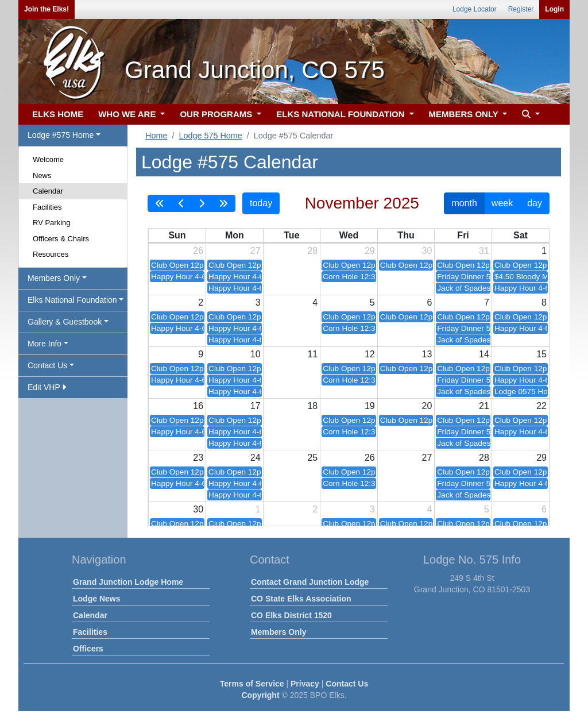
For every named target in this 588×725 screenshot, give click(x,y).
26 (198, 251)
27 (256, 251)
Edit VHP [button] (47, 387)
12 (370, 354)
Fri (463, 235)
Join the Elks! (47, 9)
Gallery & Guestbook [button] (65, 322)
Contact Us (347, 684)
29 (370, 251)
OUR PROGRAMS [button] (217, 114)
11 (312, 354)
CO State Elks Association (301, 599)
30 (427, 251)
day (535, 203)
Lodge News (96, 599)
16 (198, 406)
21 (484, 406)
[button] (529, 115)
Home (156, 136)
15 (541, 354)
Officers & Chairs (61, 239)
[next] (202, 203)
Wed (349, 235)
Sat (521, 235)
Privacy (305, 684)
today (261, 203)
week (502, 203)
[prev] (181, 203)
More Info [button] (45, 344)
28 (312, 251)
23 (198, 458)
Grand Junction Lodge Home (128, 582)
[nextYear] (223, 203)
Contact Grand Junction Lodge (310, 582)
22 (541, 406)
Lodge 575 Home (210, 136)
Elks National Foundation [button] (72, 300)
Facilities (47, 207)
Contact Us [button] (47, 365)
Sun (177, 235)
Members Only (278, 632)
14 (484, 354)
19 (370, 406)
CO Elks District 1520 (291, 615)
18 (312, 406)
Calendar (48, 191)
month (464, 203)
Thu (406, 235)
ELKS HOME (58, 114)
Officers (88, 649)
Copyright (260, 695)
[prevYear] (160, 203)
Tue (291, 235)
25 (312, 458)
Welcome (48, 159)
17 (256, 406)
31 (484, 251)
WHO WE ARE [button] (128, 114)
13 (427, 354)
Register (521, 9)
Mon (235, 235)
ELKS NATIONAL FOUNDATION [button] (342, 114)
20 (427, 406)
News (42, 176)
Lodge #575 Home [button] (61, 135)
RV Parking (52, 223)
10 (256, 354)
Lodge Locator (475, 9)
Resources (51, 254)
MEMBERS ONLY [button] (465, 114)
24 (256, 458)
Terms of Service (252, 684)
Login (554, 9)
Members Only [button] (54, 278)
